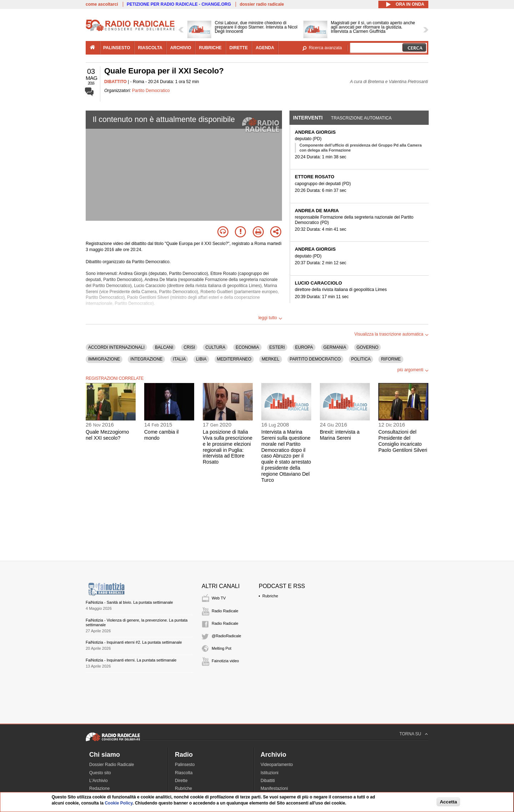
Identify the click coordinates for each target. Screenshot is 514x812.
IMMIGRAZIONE (104, 359)
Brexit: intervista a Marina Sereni (340, 435)
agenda (265, 48)
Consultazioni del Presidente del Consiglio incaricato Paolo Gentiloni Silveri (403, 441)
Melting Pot (221, 648)
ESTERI (277, 347)
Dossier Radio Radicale (112, 765)
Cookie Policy (119, 803)
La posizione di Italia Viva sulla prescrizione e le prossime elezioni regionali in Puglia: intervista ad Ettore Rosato (228, 447)
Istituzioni (269, 773)
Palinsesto (185, 765)
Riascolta (184, 773)
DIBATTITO (115, 82)
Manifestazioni (274, 788)
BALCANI (164, 347)
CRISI (189, 347)
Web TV (219, 598)
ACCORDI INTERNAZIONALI (116, 347)
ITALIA (179, 359)
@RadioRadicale (226, 636)
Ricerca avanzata (325, 48)
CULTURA (215, 347)
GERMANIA (335, 347)
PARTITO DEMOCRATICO (315, 359)
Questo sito (100, 773)
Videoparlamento (277, 765)
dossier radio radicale (262, 4)
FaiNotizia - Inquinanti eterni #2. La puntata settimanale (134, 642)
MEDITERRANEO (234, 359)
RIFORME (391, 359)
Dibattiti (268, 781)
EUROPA (304, 347)
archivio (181, 48)
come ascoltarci (102, 4)
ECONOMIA (247, 347)
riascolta (150, 48)
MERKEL (270, 359)
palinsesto (117, 48)
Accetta (448, 802)
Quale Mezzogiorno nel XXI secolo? (107, 435)
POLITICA (361, 359)
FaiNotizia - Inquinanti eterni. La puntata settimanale (131, 660)
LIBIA (201, 359)
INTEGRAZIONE (146, 359)
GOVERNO (367, 347)
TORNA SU (410, 734)
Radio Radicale (225, 611)
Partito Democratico (151, 91)
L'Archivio (99, 781)
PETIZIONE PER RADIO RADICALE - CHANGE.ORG (179, 4)
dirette (239, 48)
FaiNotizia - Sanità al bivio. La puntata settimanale (129, 602)
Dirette (181, 781)
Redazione (99, 788)
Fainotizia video (225, 661)
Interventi (308, 118)
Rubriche (270, 596)
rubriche (210, 48)
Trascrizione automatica (361, 118)
